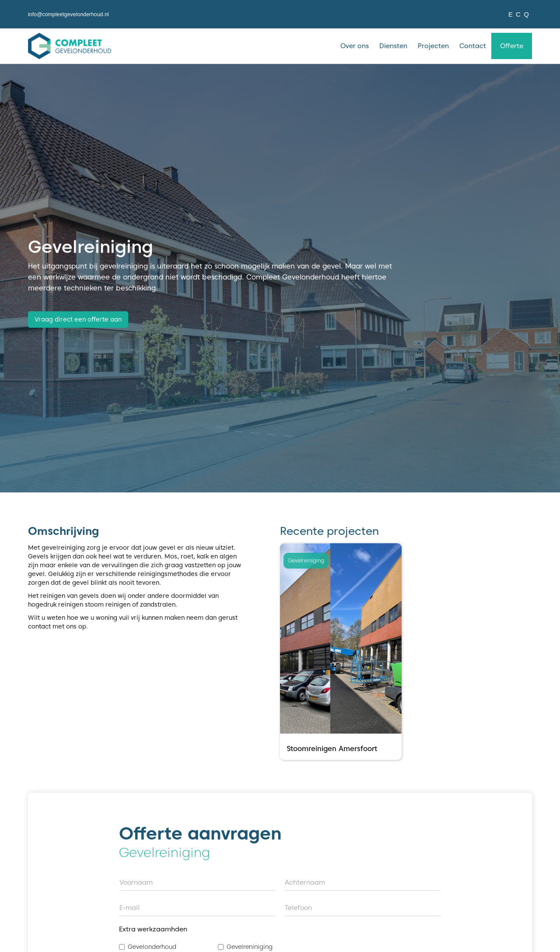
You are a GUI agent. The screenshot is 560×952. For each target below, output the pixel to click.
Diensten (393, 46)
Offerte (512, 46)
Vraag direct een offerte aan (78, 320)
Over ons (355, 46)
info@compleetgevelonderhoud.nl (68, 14)
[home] (70, 46)
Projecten (433, 46)
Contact (473, 46)
